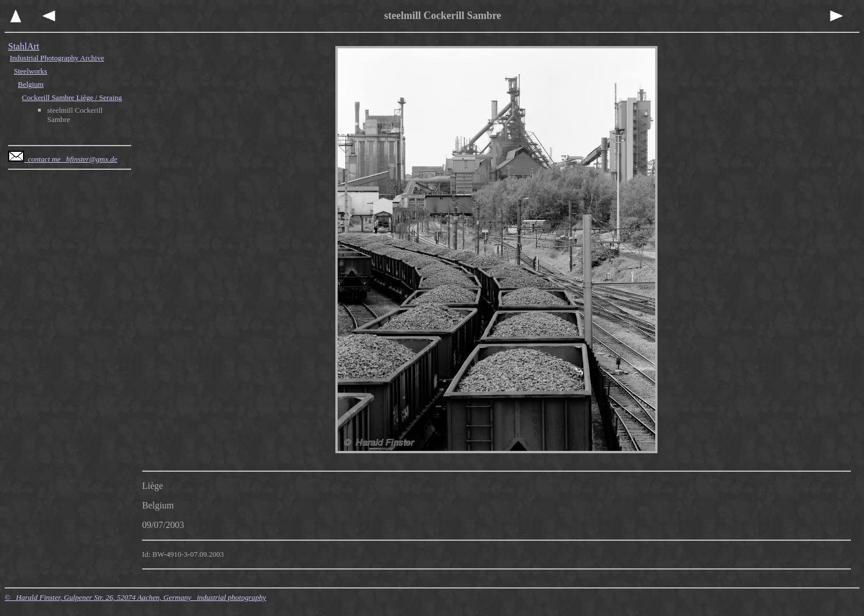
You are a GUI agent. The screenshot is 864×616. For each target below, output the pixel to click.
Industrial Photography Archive (57, 58)
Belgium (31, 84)
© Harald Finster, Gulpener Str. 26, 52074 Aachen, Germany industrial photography (135, 597)
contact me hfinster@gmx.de (63, 159)
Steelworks (30, 71)
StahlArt (24, 46)
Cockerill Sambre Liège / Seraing (72, 97)
